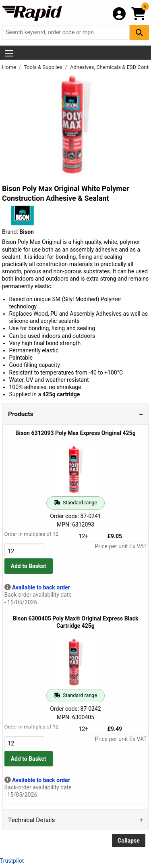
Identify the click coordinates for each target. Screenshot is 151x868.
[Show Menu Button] (9, 53)
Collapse (129, 841)
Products (21, 414)
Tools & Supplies (44, 67)
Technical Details (31, 820)
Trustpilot (12, 861)
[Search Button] (139, 32)
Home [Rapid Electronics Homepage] (10, 67)
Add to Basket (29, 566)
